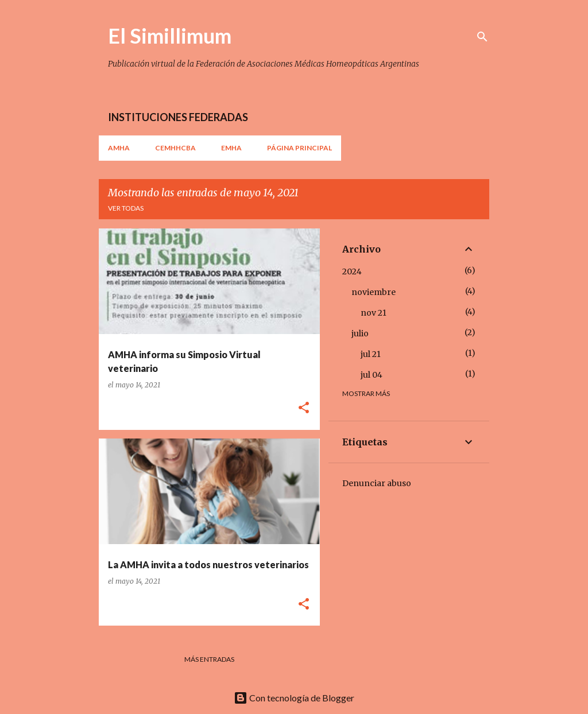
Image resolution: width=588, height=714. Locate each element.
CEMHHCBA (175, 148)
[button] (304, 408)
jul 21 (371, 354)
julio (360, 333)
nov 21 (374, 313)
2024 (352, 271)
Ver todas (126, 208)
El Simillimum (170, 36)
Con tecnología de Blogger (294, 698)
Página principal (299, 148)
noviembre (374, 292)
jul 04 (372, 375)
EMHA (231, 148)
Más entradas (209, 659)
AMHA (119, 148)
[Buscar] (482, 37)
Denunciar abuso (377, 483)
